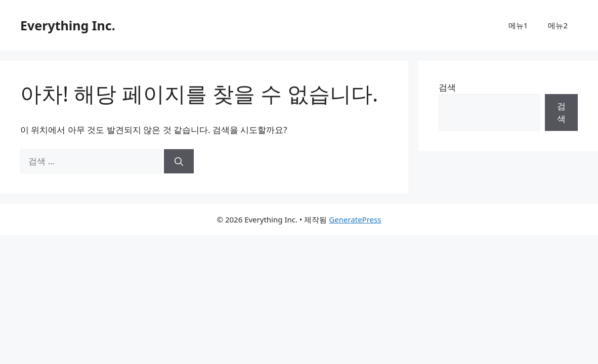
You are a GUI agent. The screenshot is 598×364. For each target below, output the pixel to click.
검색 (447, 87)
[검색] (179, 161)
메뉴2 (558, 25)
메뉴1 (518, 25)
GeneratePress (355, 219)
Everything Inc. (68, 25)
